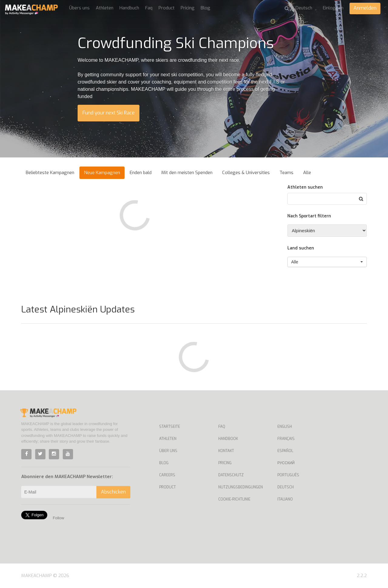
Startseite (170, 427)
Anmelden (365, 8)
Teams (286, 173)
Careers (167, 475)
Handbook (228, 439)
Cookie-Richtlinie (234, 499)
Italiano (285, 499)
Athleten (105, 8)
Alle (307, 173)
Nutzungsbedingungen (241, 487)
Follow (59, 518)
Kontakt (226, 451)
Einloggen (333, 8)
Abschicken (113, 492)
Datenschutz (231, 475)
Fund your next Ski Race (109, 113)
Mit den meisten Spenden (187, 173)
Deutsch (286, 487)
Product (167, 8)
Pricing (188, 8)
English (285, 427)
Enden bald (141, 173)
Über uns (168, 451)
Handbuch (129, 8)
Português (288, 475)
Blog (206, 8)
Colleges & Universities (246, 173)
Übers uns (79, 8)
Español (285, 451)
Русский (286, 463)
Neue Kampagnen (102, 173)
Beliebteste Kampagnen (50, 173)
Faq (149, 8)
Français (286, 439)
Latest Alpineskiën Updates (78, 309)
